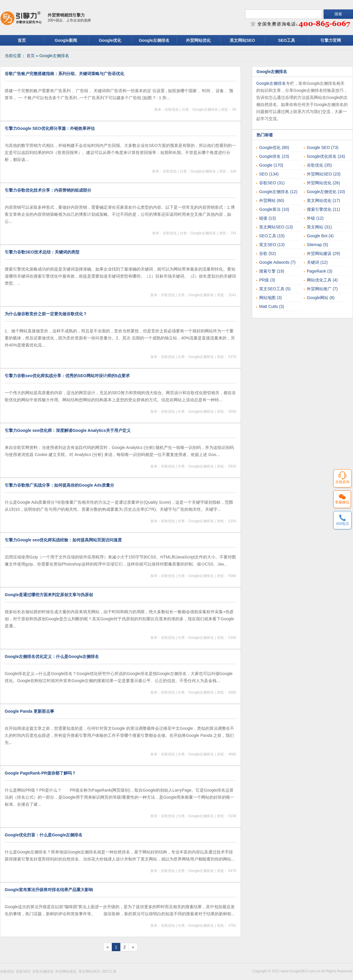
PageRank (319, 271)
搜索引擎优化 (323, 209)
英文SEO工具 (275, 289)
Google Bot (320, 236)
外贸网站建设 (323, 253)
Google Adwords (277, 262)
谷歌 (268, 253)
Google (271, 165)
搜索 (338, 14)
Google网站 (321, 298)
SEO (269, 174)
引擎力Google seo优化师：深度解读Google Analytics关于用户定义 (68, 430)
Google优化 (110, 40)
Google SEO (323, 147)
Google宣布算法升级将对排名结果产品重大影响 (49, 890)
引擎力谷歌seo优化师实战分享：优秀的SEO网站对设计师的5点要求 (67, 376)
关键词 (317, 262)
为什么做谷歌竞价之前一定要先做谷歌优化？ (46, 314)
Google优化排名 (326, 156)
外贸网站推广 (322, 289)
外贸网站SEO (324, 174)
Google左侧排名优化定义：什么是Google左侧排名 (52, 656)
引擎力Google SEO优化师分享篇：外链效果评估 (50, 128)
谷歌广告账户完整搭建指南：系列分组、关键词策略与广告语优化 (64, 74)
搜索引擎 (272, 271)
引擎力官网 (331, 40)
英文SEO (272, 245)
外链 (315, 218)
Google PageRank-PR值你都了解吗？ (40, 773)
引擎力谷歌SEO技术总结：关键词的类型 (42, 252)
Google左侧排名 (154, 40)
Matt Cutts (272, 306)
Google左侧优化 (326, 192)
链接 (268, 218)
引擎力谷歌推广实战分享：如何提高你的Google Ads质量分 (59, 485)
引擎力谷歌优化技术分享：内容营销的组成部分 (48, 190)
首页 (22, 40)
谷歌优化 (319, 165)
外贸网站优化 (198, 40)
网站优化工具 (322, 280)
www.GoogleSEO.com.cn (301, 971)
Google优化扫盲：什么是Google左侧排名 (44, 835)
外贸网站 (272, 200)
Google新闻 (66, 40)
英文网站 (319, 227)
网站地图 (270, 298)
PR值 (267, 280)
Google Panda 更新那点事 (29, 711)
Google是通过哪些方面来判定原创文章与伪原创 (49, 595)
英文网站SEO (242, 40)
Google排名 (274, 156)
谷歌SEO (272, 183)
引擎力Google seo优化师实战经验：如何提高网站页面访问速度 (63, 540)
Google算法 (274, 209)
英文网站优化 (323, 200)
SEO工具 (287, 40)
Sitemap (317, 245)
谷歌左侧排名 (44, 971)
